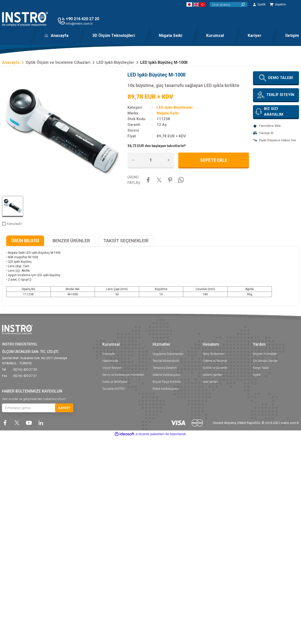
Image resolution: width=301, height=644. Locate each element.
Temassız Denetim (165, 368)
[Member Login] (259, 4)
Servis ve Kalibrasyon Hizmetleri (123, 375)
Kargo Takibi (261, 368)
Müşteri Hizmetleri (265, 354)
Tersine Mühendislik (166, 361)
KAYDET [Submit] (64, 408)
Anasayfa (109, 354)
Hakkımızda (110, 361)
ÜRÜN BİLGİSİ (25, 241)
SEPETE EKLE (214, 160)
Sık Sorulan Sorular (265, 361)
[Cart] (278, 4)
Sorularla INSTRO (114, 389)
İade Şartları (210, 382)
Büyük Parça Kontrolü (167, 382)
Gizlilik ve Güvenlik (215, 368)
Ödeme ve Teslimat (215, 361)
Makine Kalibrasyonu (166, 375)
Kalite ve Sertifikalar (115, 382)
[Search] (229, 4)
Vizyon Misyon (112, 368)
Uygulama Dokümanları (168, 354)
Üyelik (257, 375)
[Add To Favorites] (276, 126)
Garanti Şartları (212, 375)
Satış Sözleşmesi (214, 354)
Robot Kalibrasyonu (166, 389)
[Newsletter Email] (38, 408)
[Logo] (25, 19)
